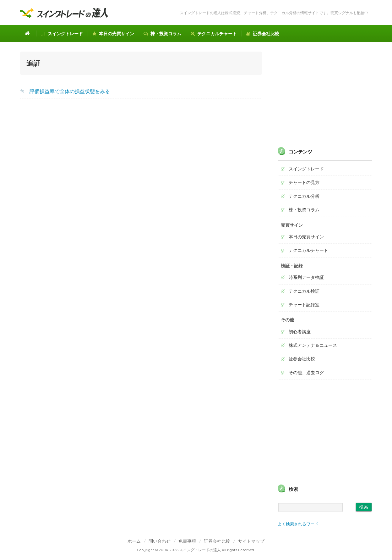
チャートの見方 (304, 182)
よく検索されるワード (298, 524)
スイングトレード (62, 34)
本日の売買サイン (113, 34)
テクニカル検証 (304, 291)
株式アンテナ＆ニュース (313, 345)
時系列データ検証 (306, 277)
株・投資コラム (162, 34)
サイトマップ (251, 541)
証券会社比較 (263, 34)
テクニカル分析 (304, 196)
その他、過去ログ (306, 373)
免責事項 (187, 541)
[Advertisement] (141, 153)
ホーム (134, 541)
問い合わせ (160, 541)
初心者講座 (300, 332)
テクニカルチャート (214, 34)
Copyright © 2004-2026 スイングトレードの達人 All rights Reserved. (196, 550)
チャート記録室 (304, 305)
